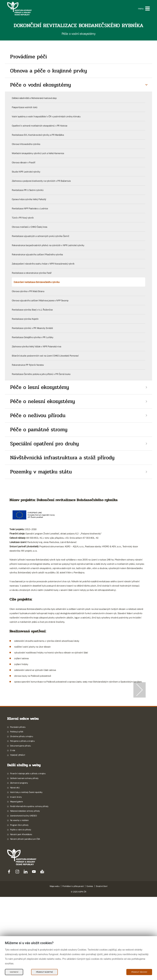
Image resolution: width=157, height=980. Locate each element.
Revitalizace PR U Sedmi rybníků (28, 190)
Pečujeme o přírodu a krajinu (22, 824)
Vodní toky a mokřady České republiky (26, 875)
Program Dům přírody (19, 908)
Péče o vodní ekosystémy (40, 85)
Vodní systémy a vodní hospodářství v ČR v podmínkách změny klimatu (46, 116)
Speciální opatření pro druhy (44, 444)
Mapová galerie (16, 885)
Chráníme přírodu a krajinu (22, 819)
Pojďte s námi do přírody (21, 913)
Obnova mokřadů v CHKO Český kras (29, 227)
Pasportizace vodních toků (25, 107)
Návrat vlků (15, 871)
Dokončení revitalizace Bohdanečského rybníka (36, 282)
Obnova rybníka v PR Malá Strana (28, 291)
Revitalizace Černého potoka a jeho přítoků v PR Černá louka (41, 374)
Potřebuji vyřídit (17, 815)
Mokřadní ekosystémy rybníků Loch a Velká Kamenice (38, 153)
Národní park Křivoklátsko (21, 917)
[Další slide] (140, 731)
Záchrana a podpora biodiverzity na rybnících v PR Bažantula (41, 181)
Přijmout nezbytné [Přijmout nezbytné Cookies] (44, 972)
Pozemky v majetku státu (41, 472)
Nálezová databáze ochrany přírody (25, 894)
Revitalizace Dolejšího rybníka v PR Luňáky (33, 337)
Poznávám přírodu (18, 810)
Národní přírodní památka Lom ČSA (25, 922)
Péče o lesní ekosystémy (40, 387)
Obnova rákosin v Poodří (24, 162)
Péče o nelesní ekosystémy (43, 401)
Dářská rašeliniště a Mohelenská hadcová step (34, 98)
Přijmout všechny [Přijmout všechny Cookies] (139, 972)
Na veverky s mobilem (19, 903)
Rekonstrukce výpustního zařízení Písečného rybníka (37, 254)
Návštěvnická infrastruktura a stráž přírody (62, 458)
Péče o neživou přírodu (38, 415)
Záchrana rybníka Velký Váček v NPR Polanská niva (36, 346)
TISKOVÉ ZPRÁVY (18, 838)
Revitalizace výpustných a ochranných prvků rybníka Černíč (40, 236)
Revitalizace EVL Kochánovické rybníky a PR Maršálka (38, 135)
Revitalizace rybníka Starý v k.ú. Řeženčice (32, 310)
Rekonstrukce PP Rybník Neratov (28, 365)
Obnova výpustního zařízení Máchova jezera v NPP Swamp (40, 300)
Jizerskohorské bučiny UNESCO (24, 899)
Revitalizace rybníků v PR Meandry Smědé (32, 328)
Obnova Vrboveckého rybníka (26, 144)
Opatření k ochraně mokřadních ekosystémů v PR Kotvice (40, 126)
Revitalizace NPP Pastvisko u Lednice (30, 208)
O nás (13, 833)
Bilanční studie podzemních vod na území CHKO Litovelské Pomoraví (45, 356)
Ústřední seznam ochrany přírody (24, 861)
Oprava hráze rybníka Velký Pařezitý (29, 199)
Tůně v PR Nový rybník (23, 218)
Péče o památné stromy (39, 430)
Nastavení (14, 972)
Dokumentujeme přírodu (21, 829)
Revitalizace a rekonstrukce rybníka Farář (32, 273)
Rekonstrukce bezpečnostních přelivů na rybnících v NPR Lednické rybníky (48, 245)
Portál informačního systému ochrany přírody (29, 889)
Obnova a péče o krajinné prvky (49, 71)
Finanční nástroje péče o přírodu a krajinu (28, 857)
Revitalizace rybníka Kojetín (25, 319)
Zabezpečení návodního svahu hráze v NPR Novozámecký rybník (43, 264)
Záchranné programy (19, 866)
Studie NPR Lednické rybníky (26, 172)
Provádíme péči (29, 57)
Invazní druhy (16, 880)
